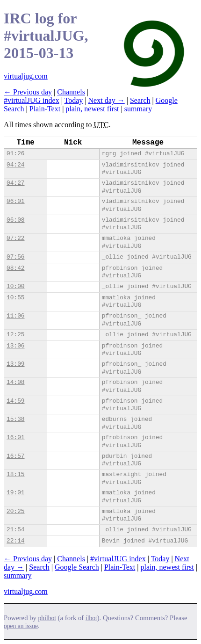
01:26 (15, 154)
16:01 (15, 438)
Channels (71, 92)
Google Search (77, 567)
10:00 (15, 286)
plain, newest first (92, 109)
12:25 (15, 335)
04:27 (15, 183)
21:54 (15, 530)
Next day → (107, 100)
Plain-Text (45, 109)
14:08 (15, 382)
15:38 (15, 419)
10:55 (15, 298)
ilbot (91, 618)
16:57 (15, 456)
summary (138, 109)
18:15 (15, 474)
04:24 (15, 165)
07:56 (15, 257)
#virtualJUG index (32, 100)
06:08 (15, 220)
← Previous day (28, 92)
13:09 (15, 364)
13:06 (15, 346)
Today (74, 100)
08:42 (15, 268)
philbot (47, 618)
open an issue (21, 626)
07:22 (15, 238)
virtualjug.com (26, 76)
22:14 (15, 541)
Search (140, 100)
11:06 (15, 316)
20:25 (15, 511)
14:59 (15, 401)
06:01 (15, 201)
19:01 (15, 493)
